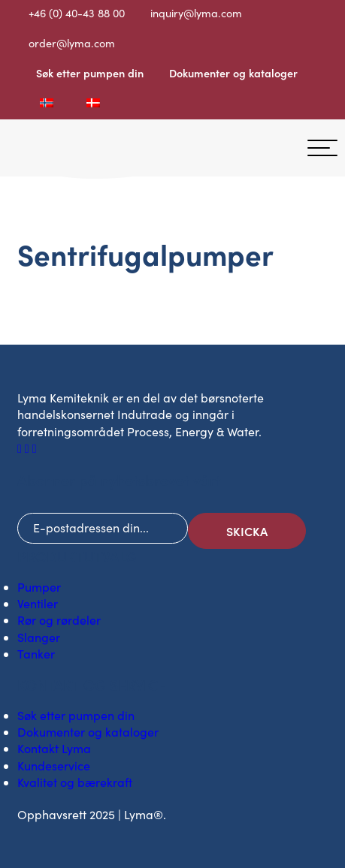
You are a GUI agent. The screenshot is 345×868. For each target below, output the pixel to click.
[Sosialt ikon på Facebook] (21, 448)
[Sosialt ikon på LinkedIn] (29, 448)
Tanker (36, 654)
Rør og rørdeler (59, 620)
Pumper (39, 587)
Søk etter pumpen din (90, 73)
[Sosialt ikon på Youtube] (35, 448)
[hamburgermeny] (322, 148)
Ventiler (38, 603)
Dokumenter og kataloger (233, 73)
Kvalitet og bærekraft (75, 782)
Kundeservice (54, 766)
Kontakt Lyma (54, 748)
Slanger (39, 637)
